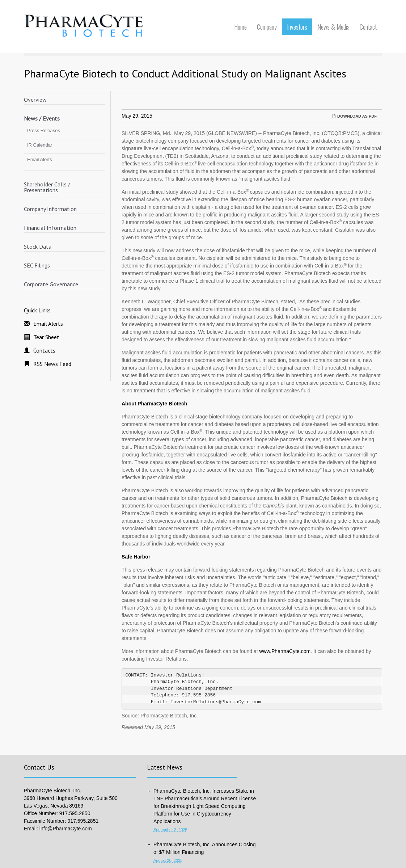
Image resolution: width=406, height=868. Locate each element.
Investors (297, 27)
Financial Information (50, 228)
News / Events (42, 118)
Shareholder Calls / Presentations (47, 187)
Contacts (44, 350)
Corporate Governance (51, 284)
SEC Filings (37, 265)
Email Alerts (40, 159)
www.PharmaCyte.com (285, 651)
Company (267, 27)
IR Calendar (40, 145)
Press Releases (44, 130)
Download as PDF (354, 116)
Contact (368, 27)
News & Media (333, 27)
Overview (35, 100)
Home (240, 27)
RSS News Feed (52, 364)
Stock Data (38, 247)
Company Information (50, 209)
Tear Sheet (46, 337)
